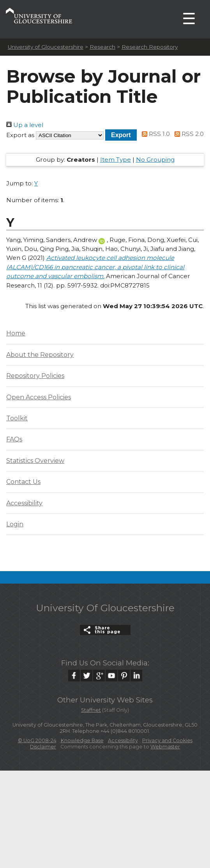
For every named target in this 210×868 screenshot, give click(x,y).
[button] (121, 135)
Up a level (25, 125)
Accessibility (24, 503)
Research (102, 47)
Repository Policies (35, 376)
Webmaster (165, 747)
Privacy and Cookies (167, 740)
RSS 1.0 (155, 134)
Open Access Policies (39, 397)
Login (15, 524)
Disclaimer (43, 747)
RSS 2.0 (188, 134)
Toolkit (17, 418)
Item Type (116, 160)
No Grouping (155, 160)
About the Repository (40, 355)
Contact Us (23, 482)
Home (16, 333)
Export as (20, 135)
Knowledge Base (82, 740)
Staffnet (91, 710)
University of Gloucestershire (46, 47)
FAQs (14, 439)
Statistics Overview (35, 461)
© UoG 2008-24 (37, 740)
